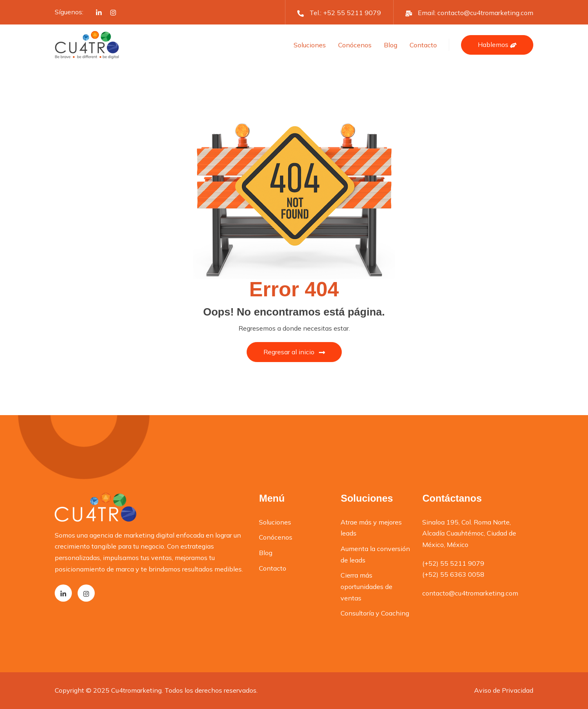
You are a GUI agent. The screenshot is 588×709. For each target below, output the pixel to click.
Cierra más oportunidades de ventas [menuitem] (366, 586)
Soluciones (310, 45)
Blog (391, 45)
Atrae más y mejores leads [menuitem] (371, 528)
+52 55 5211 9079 (352, 13)
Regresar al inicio (294, 352)
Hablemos (497, 44)
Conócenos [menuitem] (276, 537)
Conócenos (355, 45)
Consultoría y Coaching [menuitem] (375, 613)
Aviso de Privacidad (504, 690)
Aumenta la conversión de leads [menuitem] (375, 554)
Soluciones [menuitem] (275, 522)
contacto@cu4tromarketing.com (485, 13)
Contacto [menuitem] (273, 568)
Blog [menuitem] (266, 553)
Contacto (423, 45)
